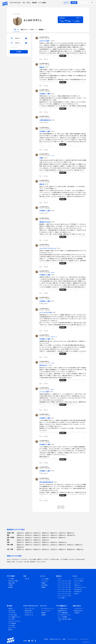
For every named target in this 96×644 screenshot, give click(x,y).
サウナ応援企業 (12, 623)
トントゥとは (44, 581)
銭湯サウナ (40, 559)
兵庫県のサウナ (46, 542)
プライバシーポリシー (85, 639)
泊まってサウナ (12, 628)
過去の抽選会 (44, 585)
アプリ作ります (12, 613)
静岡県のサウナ (29, 540)
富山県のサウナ (29, 537)
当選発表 (43, 583)
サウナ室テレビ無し (55, 559)
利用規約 (64, 639)
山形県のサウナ (62, 533)
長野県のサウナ (62, 537)
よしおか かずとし (33, 20)
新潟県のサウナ (20, 537)
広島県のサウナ (46, 545)
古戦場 (41, 158)
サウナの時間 (12, 625)
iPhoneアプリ (28, 613)
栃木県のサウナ (29, 535)
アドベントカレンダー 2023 (64, 585)
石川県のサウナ (37, 537)
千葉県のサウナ (54, 535)
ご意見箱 (76, 613)
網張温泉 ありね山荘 (45, 222)
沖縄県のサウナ (80, 549)
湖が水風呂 (33, 562)
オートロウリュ (24, 559)
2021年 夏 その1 (78, 589)
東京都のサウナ (62, 535)
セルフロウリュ (16, 559)
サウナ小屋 (26, 562)
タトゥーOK (71, 559)
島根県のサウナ (29, 545)
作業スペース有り (11, 562)
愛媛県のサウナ (79, 545)
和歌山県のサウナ (63, 542)
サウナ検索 (11, 579)
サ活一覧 (27, 579)
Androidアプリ (28, 615)
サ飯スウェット (78, 585)
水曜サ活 (53, 273)
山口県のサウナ (54, 545)
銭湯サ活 (10, 630)
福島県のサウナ (71, 533)
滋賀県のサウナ (20, 542)
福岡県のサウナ (20, 549)
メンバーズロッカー (46, 611)
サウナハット (77, 583)
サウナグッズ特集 (78, 581)
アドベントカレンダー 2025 (64, 581)
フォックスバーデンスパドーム (48, 248)
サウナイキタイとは (30, 608)
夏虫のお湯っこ (44, 365)
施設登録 (34, 3)
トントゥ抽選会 (42, 3)
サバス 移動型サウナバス (14, 617)
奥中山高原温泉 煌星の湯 (46, 482)
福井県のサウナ (46, 537)
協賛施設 (43, 613)
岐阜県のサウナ (20, 540)
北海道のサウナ (20, 533)
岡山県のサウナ (37, 545)
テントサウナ (19, 562)
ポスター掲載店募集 (62, 613)
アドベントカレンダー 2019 (64, 594)
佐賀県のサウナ (29, 549)
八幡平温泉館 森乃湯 (45, 120)
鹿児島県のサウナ (71, 549)
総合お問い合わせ (78, 611)
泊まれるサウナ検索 (13, 581)
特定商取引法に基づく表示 (55, 639)
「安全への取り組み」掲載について (65, 620)
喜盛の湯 (42, 67)
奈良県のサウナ (54, 542)
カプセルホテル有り (80, 559)
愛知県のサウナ (37, 540)
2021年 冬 (77, 594)
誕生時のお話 (28, 611)
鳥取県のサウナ (20, 545)
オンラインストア (78, 579)
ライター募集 (61, 598)
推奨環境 (46, 639)
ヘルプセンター (78, 608)
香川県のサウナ (71, 545)
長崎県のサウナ (37, 549)
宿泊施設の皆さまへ (62, 611)
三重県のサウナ (46, 540)
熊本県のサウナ (46, 549)
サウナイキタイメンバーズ (48, 608)
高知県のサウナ (20, 547)
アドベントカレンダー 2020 (64, 591)
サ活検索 (10, 585)
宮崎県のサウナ (62, 549)
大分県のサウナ (54, 549)
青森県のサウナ (29, 533)
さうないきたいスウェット (80, 587)
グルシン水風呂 (33, 559)
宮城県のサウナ (46, 533)
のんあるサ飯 (12, 611)
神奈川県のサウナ (71, 535)
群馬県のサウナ (37, 535)
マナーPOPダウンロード (63, 615)
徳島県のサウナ (62, 545)
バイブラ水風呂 (64, 559)
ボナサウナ (46, 559)
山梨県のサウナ (54, 537)
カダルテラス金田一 (45, 41)
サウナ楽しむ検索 (13, 615)
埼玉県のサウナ (46, 535)
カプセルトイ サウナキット (15, 621)
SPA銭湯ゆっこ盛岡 (45, 94)
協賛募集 (43, 587)
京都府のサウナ (29, 542)
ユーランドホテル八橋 (45, 312)
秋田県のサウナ (54, 533)
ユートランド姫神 (44, 392)
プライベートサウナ (41, 562)
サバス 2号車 (11, 619)
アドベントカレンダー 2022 (64, 587)
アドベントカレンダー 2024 (64, 583)
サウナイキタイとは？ (15, 3)
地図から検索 (12, 583)
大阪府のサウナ (37, 542)
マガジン (28, 3)
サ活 (24, 3)
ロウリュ (9, 559)
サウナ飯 (52, 156)
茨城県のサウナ (20, 535)
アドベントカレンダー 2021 (64, 589)
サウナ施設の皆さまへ (63, 608)
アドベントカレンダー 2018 (64, 596)
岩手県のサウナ (37, 533)
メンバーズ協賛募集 (62, 617)
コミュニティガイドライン (73, 639)
